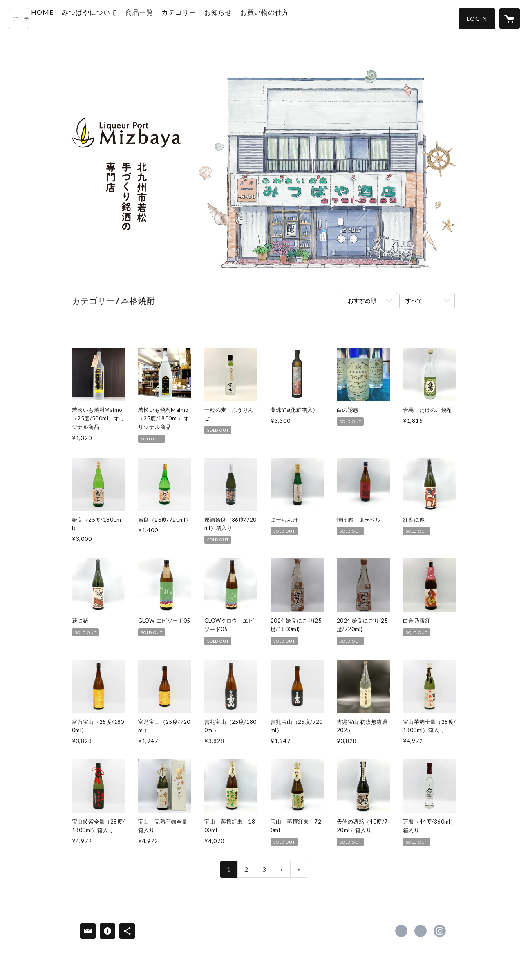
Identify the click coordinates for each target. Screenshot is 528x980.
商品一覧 (161, 18)
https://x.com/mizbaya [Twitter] (421, 931)
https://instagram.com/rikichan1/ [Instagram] (440, 931)
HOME (64, 18)
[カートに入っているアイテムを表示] (510, 18)
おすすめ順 (362, 300)
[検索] (18, 18)
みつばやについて (112, 18)
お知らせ (240, 18)
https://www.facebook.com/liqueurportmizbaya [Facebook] (401, 931)
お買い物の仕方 (287, 18)
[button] (477, 19)
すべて (414, 300)
